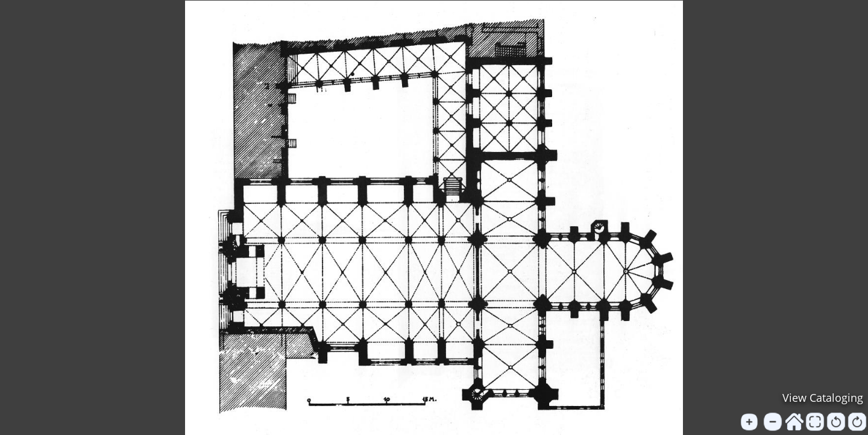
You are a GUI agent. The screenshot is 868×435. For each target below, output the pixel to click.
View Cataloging (823, 398)
